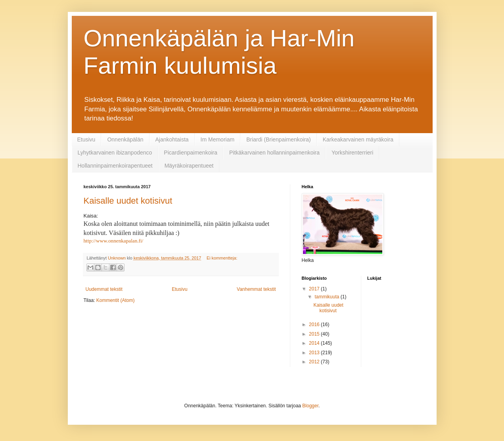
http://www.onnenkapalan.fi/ (114, 241)
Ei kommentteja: (222, 258)
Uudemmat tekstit (104, 289)
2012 (315, 362)
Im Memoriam (218, 139)
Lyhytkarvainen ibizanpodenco (115, 153)
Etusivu (86, 139)
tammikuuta (327, 297)
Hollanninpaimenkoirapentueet (115, 166)
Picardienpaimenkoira (191, 153)
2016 (315, 325)
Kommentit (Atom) (116, 300)
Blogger (310, 406)
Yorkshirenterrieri (352, 153)
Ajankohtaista (172, 139)
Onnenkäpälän (125, 139)
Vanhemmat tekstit (256, 289)
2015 (315, 334)
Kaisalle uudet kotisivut (128, 201)
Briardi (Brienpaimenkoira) (279, 139)
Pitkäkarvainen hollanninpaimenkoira (274, 153)
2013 (315, 353)
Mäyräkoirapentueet (189, 166)
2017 (315, 289)
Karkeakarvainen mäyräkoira (358, 139)
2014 (315, 343)
